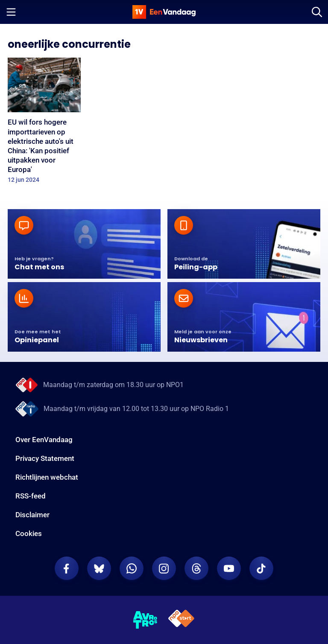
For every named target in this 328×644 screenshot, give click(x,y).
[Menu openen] (11, 12)
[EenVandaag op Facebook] (67, 568)
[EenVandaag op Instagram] (164, 568)
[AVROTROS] (145, 620)
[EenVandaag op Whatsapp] (132, 568)
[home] (164, 12)
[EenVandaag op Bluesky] (99, 568)
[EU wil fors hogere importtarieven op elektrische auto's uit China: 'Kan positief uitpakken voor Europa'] (44, 123)
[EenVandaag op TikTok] (261, 568)
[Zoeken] (317, 12)
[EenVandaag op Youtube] (229, 568)
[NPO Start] (181, 620)
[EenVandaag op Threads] (196, 568)
